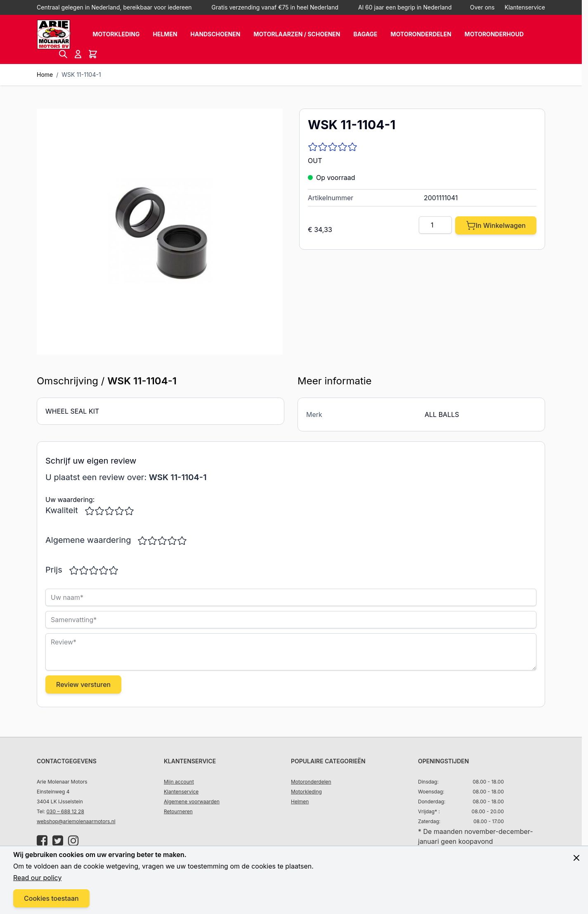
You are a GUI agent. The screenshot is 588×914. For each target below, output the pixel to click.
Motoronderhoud (494, 34)
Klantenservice (525, 7)
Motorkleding (116, 34)
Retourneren (178, 811)
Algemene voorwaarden (192, 802)
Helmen (165, 34)
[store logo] (54, 34)
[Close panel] (576, 858)
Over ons (482, 7)
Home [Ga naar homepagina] (45, 75)
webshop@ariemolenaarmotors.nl (76, 821)
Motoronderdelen (421, 34)
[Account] (78, 54)
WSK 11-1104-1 (81, 75)
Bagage (366, 34)
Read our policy (37, 878)
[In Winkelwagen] (496, 225)
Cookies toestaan (51, 898)
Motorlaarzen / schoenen (297, 34)
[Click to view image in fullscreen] (160, 232)
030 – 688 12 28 (65, 811)
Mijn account (179, 782)
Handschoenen (216, 34)
